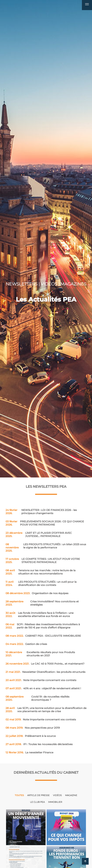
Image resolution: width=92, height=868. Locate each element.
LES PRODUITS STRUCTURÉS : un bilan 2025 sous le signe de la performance (46, 547)
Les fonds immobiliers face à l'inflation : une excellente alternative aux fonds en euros (40, 614)
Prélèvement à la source (31, 736)
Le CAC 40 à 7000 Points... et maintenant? (45, 664)
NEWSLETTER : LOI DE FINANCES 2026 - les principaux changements (41, 512)
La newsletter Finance (29, 752)
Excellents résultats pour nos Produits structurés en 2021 (40, 654)
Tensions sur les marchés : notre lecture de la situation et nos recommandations (41, 572)
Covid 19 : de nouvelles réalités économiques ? (38, 698)
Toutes (19, 795)
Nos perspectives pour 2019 (33, 728)
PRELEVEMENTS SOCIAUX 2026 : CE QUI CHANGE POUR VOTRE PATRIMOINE (45, 523)
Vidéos (57, 795)
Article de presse (38, 795)
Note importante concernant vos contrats (41, 680)
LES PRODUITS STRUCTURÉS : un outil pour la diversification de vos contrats (41, 583)
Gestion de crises (26, 644)
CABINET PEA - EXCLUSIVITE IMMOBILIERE (43, 636)
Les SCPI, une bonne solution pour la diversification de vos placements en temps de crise (46, 710)
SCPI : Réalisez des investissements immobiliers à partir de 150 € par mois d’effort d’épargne (43, 626)
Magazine (71, 795)
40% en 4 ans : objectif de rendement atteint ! (43, 688)
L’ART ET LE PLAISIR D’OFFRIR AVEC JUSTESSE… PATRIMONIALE (39, 534)
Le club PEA (37, 802)
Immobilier (55, 802)
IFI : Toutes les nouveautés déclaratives (39, 744)
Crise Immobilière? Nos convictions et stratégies (42, 603)
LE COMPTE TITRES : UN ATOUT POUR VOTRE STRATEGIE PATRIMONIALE (43, 561)
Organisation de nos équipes (37, 593)
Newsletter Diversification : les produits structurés (45, 672)
